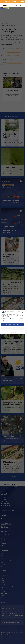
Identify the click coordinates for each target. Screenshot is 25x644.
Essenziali (4, 319)
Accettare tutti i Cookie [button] (13, 324)
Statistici (12, 319)
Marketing (20, 319)
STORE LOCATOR (16, 2)
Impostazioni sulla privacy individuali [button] (12, 331)
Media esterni (5, 321)
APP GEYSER (7, 2)
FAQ (23, 2)
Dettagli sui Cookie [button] (13, 332)
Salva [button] (13, 328)
